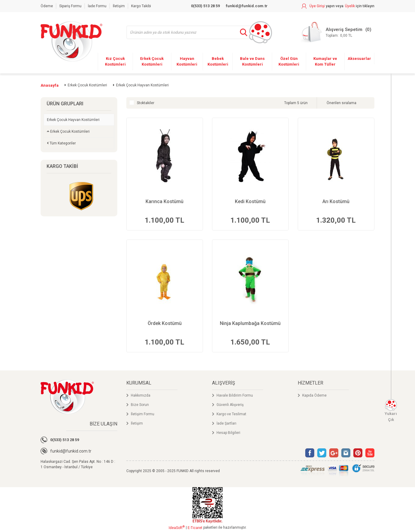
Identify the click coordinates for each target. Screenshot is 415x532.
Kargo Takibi (141, 6)
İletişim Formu (143, 414)
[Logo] (71, 41)
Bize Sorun (140, 405)
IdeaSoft (177, 527)
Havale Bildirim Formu (235, 395)
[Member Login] (323, 6)
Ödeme (47, 6)
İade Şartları (226, 423)
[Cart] (336, 32)
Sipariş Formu (70, 6)
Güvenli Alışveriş (230, 405)
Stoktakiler (146, 103)
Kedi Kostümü (250, 201)
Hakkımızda (141, 395)
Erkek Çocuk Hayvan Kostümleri (142, 85)
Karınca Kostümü (164, 201)
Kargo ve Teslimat (231, 414)
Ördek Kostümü (165, 323)
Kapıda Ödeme (314, 395)
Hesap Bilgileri (228, 433)
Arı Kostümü (336, 201)
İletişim (119, 6)
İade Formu (97, 6)
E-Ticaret (195, 528)
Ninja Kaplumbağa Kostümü (250, 323)
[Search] (193, 32)
